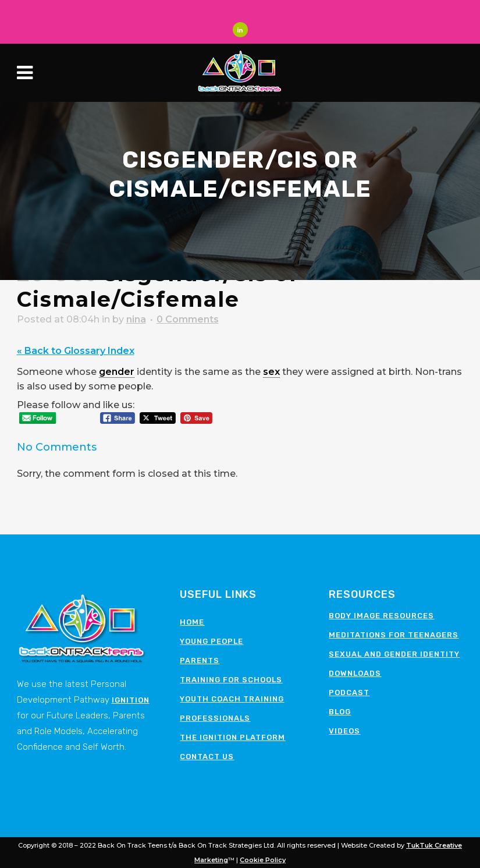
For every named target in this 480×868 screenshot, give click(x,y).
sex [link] (271, 372)
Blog (340, 712)
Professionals (215, 718)
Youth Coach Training (232, 699)
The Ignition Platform (232, 737)
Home (192, 622)
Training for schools (231, 680)
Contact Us (207, 757)
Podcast (349, 692)
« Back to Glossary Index (76, 351)
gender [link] (117, 372)
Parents (200, 660)
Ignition (131, 700)
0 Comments (188, 319)
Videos (344, 731)
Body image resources (381, 616)
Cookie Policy (263, 860)
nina (136, 319)
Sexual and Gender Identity (394, 654)
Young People (211, 641)
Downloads (355, 673)
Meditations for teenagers (394, 635)
